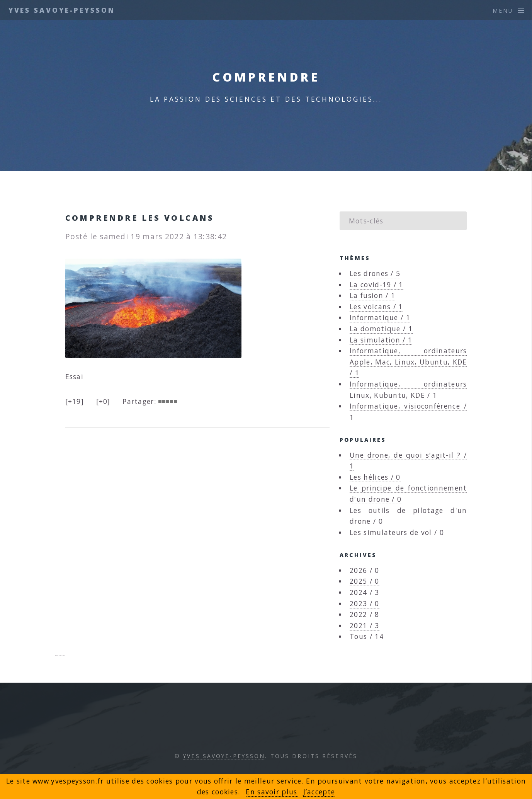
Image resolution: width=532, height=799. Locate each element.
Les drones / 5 (375, 273)
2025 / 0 (364, 581)
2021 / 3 (364, 625)
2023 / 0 (364, 603)
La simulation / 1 (381, 340)
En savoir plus (271, 792)
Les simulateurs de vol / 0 (397, 532)
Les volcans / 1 (376, 307)
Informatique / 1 (380, 317)
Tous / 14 (367, 636)
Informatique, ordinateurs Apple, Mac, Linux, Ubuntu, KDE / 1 (408, 362)
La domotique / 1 (381, 329)
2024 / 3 (364, 592)
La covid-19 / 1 (376, 285)
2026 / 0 (364, 570)
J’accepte (319, 792)
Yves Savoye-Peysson (62, 10)
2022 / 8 (364, 614)
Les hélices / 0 (375, 477)
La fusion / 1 (372, 295)
